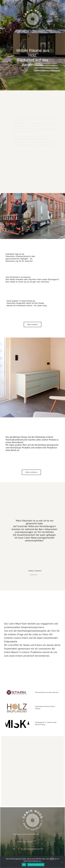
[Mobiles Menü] (3, 3)
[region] (32, 403)
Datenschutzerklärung (36, 865)
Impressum (17, 834)
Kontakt (36, 834)
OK (24, 865)
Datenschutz (27, 834)
